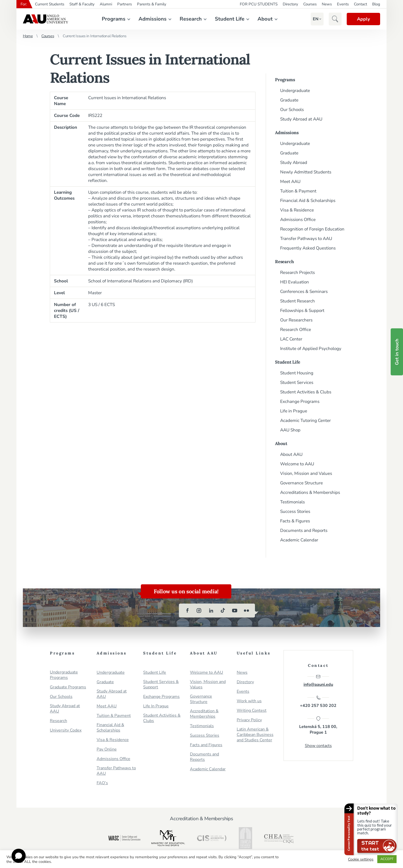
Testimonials (292, 502)
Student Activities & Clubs (306, 392)
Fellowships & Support (302, 311)
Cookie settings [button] (361, 859)
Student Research (297, 301)
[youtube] (235, 611)
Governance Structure (301, 483)
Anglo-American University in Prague (45, 19)
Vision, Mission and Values (306, 473)
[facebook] (187, 611)
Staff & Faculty (82, 4)
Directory (290, 4)
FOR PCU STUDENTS (259, 4)
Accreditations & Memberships (310, 492)
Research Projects (297, 273)
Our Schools (292, 110)
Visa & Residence (297, 210)
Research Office (296, 330)
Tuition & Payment (298, 191)
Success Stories (295, 511)
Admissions (153, 19)
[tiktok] (223, 611)
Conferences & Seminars (304, 292)
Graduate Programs (68, 687)
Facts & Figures (295, 521)
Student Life (230, 19)
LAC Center (291, 339)
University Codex (66, 730)
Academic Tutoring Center (305, 421)
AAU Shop (290, 430)
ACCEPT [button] (387, 859)
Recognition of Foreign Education (312, 229)
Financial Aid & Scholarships (308, 201)
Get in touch (397, 352)
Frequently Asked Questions (308, 248)
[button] (316, 19)
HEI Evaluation (295, 282)
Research (191, 19)
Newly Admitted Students (306, 172)
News (327, 4)
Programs (114, 19)
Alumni (106, 4)
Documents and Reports (304, 530)
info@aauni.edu (318, 681)
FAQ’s (102, 783)
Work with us (249, 701)
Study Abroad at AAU (301, 119)
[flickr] (246, 611)
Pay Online (107, 749)
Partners (125, 4)
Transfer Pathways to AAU (306, 239)
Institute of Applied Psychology (311, 349)
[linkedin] (211, 611)
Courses (310, 4)
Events (343, 4)
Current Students (50, 4)
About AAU (291, 454)
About (265, 19)
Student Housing (297, 373)
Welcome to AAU (297, 464)
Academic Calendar (299, 540)
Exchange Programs (300, 401)
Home (28, 36)
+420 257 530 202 (318, 702)
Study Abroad (294, 163)
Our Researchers (296, 320)
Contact (360, 4)
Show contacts (318, 746)
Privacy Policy (249, 720)
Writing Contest (252, 711)
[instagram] (199, 611)
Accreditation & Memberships (204, 714)
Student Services (297, 382)
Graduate (289, 100)
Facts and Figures (206, 745)
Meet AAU (290, 182)
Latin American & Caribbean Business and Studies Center (255, 735)
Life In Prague (156, 706)
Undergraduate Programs (64, 675)
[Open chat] (19, 856)
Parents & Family (152, 4)
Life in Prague (294, 411)
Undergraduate (295, 91)
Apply (363, 19)
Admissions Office (298, 220)
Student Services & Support (161, 685)
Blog (376, 4)
